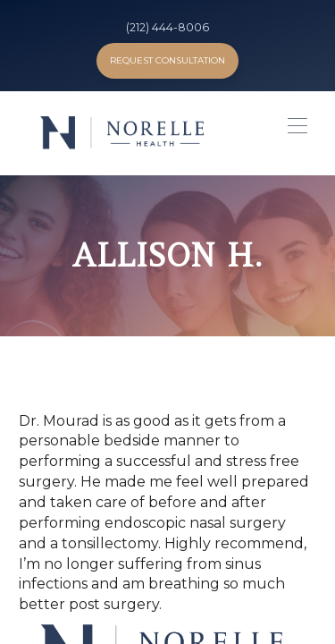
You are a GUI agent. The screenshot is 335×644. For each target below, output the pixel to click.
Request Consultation (167, 60)
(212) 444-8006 (167, 27)
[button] (293, 131)
